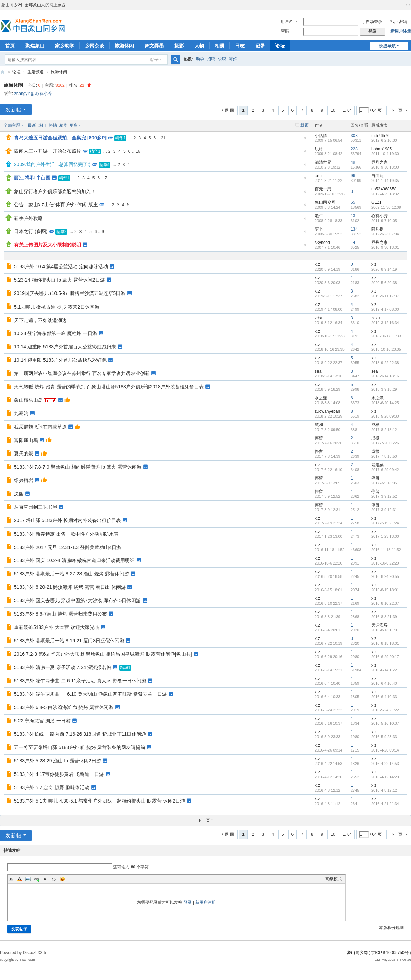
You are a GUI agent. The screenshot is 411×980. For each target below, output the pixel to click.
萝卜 (319, 229)
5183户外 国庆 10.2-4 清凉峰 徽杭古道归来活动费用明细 (74, 560)
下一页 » (206, 820)
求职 (222, 59)
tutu (318, 176)
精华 (63, 125)
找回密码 (399, 22)
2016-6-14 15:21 (385, 670)
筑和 (319, 425)
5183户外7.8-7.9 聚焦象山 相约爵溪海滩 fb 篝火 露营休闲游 (78, 467)
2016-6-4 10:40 (384, 683)
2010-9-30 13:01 (385, 247)
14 (353, 243)
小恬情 (321, 136)
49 (353, 162)
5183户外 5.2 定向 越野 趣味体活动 (52, 787)
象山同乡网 (12, 5)
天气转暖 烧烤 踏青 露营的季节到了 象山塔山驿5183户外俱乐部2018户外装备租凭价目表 (109, 387)
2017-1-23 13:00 (385, 536)
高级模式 (334, 879)
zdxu (319, 318)
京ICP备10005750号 (390, 953)
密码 (285, 31)
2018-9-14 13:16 (385, 376)
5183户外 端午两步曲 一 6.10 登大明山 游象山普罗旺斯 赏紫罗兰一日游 (90, 694)
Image (28, 879)
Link (37, 879)
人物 (199, 46)
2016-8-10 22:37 (385, 603)
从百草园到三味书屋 (36, 507)
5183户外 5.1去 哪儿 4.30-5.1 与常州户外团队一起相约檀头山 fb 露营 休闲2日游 (99, 801)
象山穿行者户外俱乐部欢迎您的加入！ (55, 191)
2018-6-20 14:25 (385, 403)
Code (54, 879)
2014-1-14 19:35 (385, 181)
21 (163, 138)
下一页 (396, 110)
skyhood (322, 243)
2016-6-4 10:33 (384, 697)
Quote (45, 879)
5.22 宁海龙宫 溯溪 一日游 (42, 721)
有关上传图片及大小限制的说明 (48, 245)
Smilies (62, 879)
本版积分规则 (391, 928)
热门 (42, 125)
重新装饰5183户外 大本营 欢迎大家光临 (57, 627)
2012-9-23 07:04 (385, 234)
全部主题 (12, 125)
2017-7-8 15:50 (384, 456)
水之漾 (321, 398)
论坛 (280, 46)
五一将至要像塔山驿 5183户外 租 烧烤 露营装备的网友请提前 (80, 747)
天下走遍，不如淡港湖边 (40, 320)
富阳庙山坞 (26, 440)
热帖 (53, 125)
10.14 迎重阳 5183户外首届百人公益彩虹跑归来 (65, 347)
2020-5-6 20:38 (384, 283)
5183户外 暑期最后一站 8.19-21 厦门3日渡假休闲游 (69, 641)
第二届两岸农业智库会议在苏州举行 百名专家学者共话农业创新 (82, 373)
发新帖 (14, 110)
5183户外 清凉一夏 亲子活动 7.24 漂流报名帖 (63, 667)
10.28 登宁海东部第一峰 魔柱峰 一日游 (56, 333)
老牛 (319, 216)
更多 (74, 125)
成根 (375, 425)
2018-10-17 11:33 (386, 336)
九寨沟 (21, 413)
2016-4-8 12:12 (384, 790)
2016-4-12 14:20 (385, 777)
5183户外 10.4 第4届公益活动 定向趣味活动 (61, 266)
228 (354, 149)
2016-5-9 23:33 (384, 737)
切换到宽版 (408, 5)
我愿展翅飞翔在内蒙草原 (40, 427)
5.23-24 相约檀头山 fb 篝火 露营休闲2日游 (59, 280)
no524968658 (384, 189)
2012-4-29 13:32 (385, 194)
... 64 (347, 110)
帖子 (154, 60)
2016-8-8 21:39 (384, 617)
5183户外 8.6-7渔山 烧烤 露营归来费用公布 (60, 614)
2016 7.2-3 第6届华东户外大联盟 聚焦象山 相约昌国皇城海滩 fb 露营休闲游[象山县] (103, 654)
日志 (240, 46)
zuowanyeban (327, 411)
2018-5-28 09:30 (385, 416)
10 (333, 110)
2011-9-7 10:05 (384, 221)
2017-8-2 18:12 (384, 430)
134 (354, 229)
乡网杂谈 (95, 46)
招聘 (211, 59)
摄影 (179, 46)
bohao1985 (382, 149)
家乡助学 (65, 46)
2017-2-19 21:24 (385, 523)
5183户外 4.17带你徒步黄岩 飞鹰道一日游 (59, 774)
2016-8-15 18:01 (385, 590)
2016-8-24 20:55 (385, 576)
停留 (319, 438)
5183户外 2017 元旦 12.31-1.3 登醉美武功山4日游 (68, 547)
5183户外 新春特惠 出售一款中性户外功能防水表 (66, 534)
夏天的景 (24, 454)
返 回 (229, 110)
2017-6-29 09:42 (385, 470)
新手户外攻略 (28, 218)
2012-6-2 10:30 (384, 140)
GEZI (376, 202)
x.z (317, 264)
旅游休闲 (124, 46)
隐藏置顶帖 (305, 140)
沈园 (19, 494)
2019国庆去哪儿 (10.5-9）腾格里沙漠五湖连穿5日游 (70, 293)
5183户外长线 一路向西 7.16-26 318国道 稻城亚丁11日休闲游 (80, 734)
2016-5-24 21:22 (385, 710)
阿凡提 (377, 229)
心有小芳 (43, 94)
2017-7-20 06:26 (385, 443)
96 (353, 176)
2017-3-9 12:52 (384, 496)
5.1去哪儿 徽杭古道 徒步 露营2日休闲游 (57, 307)
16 (138, 151)
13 (353, 216)
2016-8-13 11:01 (385, 630)
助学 (200, 59)
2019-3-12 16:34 (385, 323)
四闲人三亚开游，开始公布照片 (48, 151)
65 (353, 202)
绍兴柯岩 (24, 480)
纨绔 (319, 149)
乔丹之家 (379, 162)
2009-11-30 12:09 (386, 207)
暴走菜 (377, 465)
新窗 (304, 125)
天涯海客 (379, 625)
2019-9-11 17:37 (385, 296)
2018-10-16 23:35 (386, 349)
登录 (188, 902)
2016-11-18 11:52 (386, 550)
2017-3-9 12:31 (384, 510)
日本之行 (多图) (31, 231)
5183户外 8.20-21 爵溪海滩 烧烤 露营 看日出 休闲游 (70, 587)
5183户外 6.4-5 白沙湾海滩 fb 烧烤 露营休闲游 (64, 707)
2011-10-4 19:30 (385, 154)
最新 (32, 125)
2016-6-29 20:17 (385, 657)
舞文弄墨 (154, 46)
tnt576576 (380, 136)
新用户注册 (401, 31)
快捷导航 (387, 46)
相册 (220, 46)
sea (318, 371)
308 (354, 136)
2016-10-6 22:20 (385, 563)
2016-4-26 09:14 (385, 750)
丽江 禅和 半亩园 (32, 178)
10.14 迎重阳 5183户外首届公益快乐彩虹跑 (60, 360)
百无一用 (323, 189)
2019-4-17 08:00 (385, 309)
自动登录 (371, 22)
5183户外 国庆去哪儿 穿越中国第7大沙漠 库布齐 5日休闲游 (77, 600)
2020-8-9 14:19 (384, 269)
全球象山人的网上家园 (45, 5)
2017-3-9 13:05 (384, 483)
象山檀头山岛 (28, 400)
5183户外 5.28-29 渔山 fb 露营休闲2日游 (58, 761)
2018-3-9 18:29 (384, 389)
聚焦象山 (35, 46)
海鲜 (233, 59)
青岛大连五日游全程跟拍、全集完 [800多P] (60, 138)
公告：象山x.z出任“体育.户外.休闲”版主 (56, 204)
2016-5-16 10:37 (385, 723)
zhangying (24, 94)
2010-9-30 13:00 (385, 167)
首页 (10, 46)
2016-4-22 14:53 (385, 764)
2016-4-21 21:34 (385, 804)
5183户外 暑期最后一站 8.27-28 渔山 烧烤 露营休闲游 (72, 574)
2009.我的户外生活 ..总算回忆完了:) (52, 164)
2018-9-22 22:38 (385, 363)
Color (20, 879)
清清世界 (323, 162)
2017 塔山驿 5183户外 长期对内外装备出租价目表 (67, 520)
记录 (260, 46)
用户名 (287, 22)
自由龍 (377, 176)
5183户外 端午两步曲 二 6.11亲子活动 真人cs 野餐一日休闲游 (80, 681)
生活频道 (36, 72)
